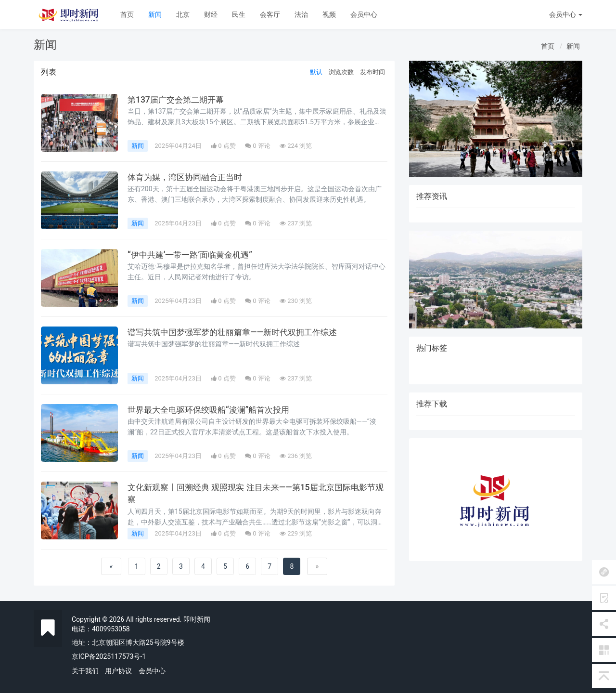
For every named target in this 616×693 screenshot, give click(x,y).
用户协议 (118, 671)
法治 (301, 14)
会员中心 (364, 14)
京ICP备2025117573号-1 (109, 656)
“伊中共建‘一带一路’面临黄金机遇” (193, 255)
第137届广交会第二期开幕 (178, 100)
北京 (183, 14)
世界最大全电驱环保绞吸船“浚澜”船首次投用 (213, 410)
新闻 (155, 14)
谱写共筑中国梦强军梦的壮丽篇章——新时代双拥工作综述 (238, 332)
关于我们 (85, 671)
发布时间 (372, 72)
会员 (566, 14)
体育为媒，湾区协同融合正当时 (188, 177)
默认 (316, 72)
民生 (239, 14)
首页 (127, 14)
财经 (211, 14)
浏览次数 (341, 72)
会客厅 (270, 14)
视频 (329, 14)
